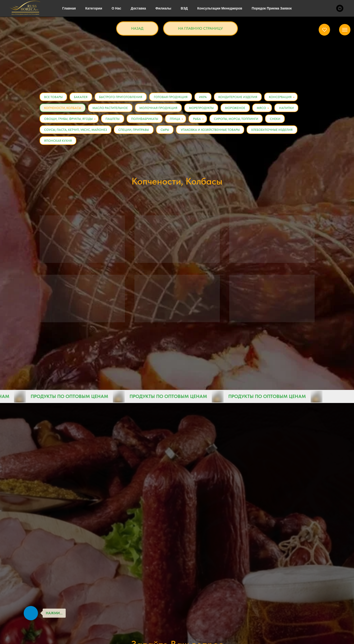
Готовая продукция (172, 97)
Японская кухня (58, 142)
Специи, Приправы (134, 130)
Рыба (199, 119)
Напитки (289, 108)
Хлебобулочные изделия (274, 130)
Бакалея (81, 97)
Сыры (166, 130)
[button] (324, 30)
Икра (205, 97)
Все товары (54, 97)
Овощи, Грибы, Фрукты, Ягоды (69, 119)
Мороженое (237, 108)
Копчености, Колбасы (63, 108)
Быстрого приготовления (122, 97)
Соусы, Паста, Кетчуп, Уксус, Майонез (76, 130)
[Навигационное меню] (345, 30)
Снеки (277, 119)
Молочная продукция (159, 108)
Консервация (282, 97)
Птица (176, 119)
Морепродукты (202, 108)
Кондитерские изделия (240, 97)
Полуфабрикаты (146, 119)
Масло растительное (111, 108)
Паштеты (113, 119)
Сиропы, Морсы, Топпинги (238, 119)
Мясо (263, 108)
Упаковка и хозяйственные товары (211, 130)
